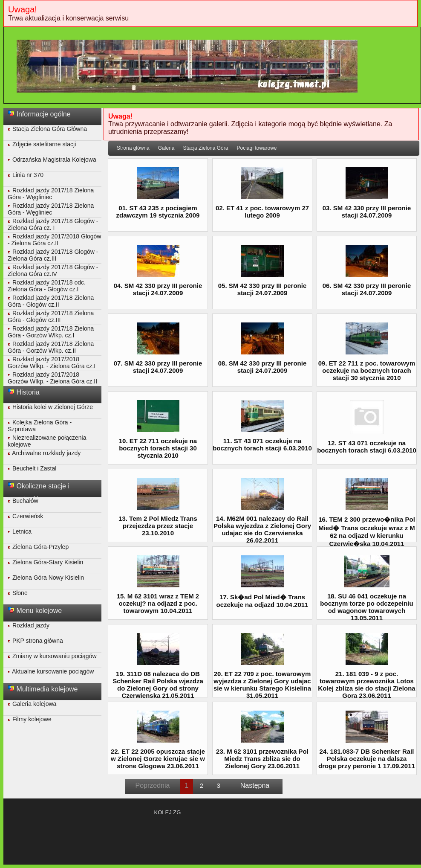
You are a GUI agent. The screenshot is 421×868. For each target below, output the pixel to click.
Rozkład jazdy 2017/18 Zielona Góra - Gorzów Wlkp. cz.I (51, 332)
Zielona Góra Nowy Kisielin (46, 578)
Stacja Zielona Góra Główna (47, 129)
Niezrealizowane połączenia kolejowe (47, 441)
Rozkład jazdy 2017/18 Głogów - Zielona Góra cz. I (53, 224)
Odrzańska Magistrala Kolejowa (52, 160)
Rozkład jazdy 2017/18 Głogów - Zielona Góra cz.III (53, 255)
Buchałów (23, 501)
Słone (18, 593)
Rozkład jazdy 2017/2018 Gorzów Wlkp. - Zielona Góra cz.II (52, 378)
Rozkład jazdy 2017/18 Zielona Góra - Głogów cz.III (51, 316)
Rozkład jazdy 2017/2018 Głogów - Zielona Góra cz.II (54, 240)
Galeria (166, 148)
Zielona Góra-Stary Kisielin (45, 562)
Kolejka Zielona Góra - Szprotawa (40, 426)
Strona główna (133, 148)
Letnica (20, 531)
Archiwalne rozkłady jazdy (44, 453)
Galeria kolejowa (32, 704)
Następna (255, 785)
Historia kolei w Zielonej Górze (50, 407)
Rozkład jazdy (29, 625)
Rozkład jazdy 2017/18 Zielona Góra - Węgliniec (51, 194)
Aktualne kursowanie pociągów (51, 671)
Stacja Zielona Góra (205, 148)
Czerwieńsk (25, 516)
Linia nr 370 (26, 175)
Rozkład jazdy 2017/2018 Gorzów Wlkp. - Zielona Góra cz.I (52, 363)
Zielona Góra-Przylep (38, 547)
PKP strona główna (35, 641)
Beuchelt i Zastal (32, 468)
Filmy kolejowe (30, 719)
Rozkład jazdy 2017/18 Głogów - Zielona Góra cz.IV (53, 270)
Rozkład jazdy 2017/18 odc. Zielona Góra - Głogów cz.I (47, 286)
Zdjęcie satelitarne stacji (42, 144)
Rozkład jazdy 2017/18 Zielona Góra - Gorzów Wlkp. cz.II (51, 347)
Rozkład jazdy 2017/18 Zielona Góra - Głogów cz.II (51, 301)
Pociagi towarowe (257, 148)
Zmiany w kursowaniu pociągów (52, 656)
